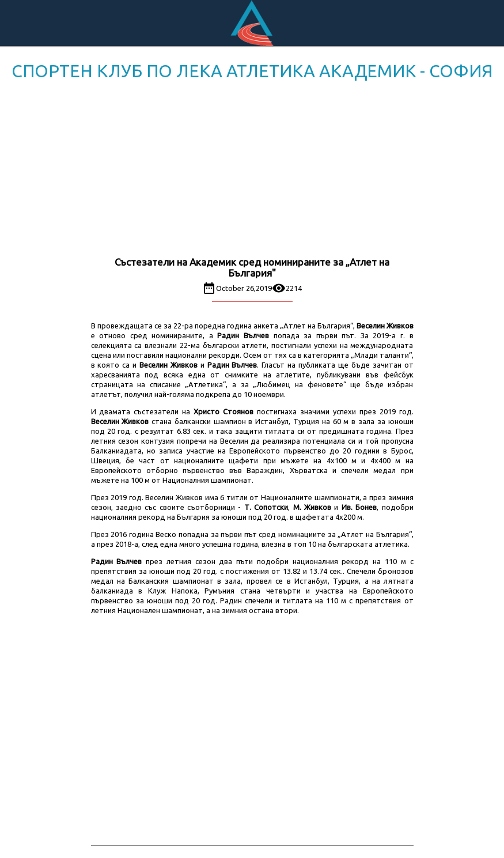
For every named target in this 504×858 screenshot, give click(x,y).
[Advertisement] (252, 171)
